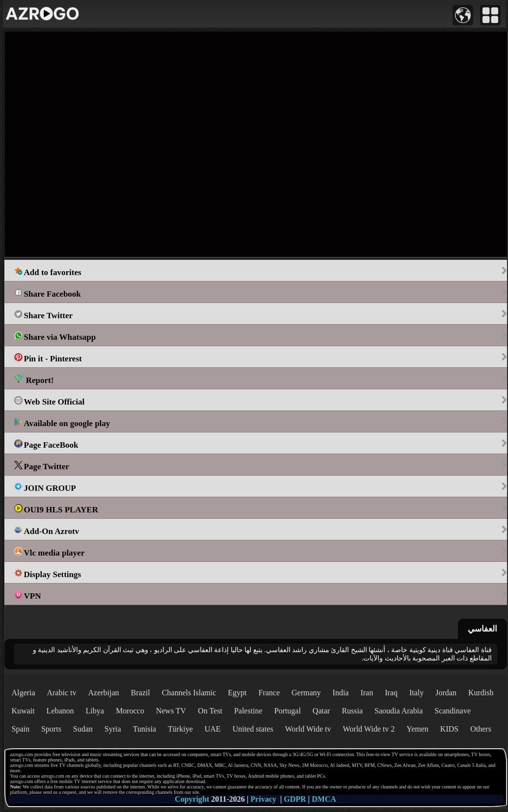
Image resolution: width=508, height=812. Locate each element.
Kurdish (481, 693)
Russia (352, 711)
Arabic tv (61, 693)
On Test (210, 711)
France (269, 693)
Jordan (446, 693)
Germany (306, 693)
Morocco (130, 711)
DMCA (324, 799)
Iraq (391, 693)
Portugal (288, 711)
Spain (21, 729)
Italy (416, 693)
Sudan (83, 729)
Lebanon (60, 711)
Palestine (248, 711)
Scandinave (453, 711)
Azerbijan (103, 693)
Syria (113, 729)
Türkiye (180, 729)
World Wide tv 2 (369, 729)
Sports (51, 729)
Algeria (24, 693)
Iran (367, 693)
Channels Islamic (189, 693)
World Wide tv (308, 729)
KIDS (449, 729)
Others (481, 729)
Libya (95, 711)
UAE (213, 729)
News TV (171, 711)
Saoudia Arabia (399, 711)
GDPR (295, 799)
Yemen (417, 729)
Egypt (237, 693)
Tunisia (145, 729)
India (341, 693)
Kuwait (23, 711)
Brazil (141, 693)
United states (253, 729)
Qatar (321, 711)
